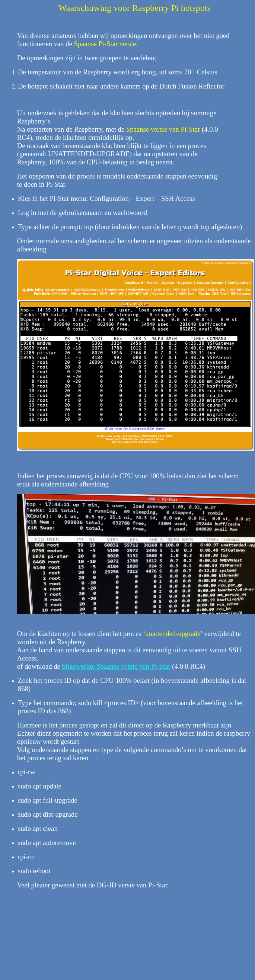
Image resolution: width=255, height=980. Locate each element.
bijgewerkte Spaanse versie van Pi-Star (116, 666)
